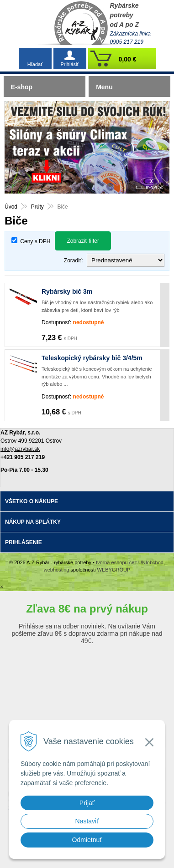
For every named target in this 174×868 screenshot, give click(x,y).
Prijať (87, 803)
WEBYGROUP (114, 570)
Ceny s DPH (35, 241)
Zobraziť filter (83, 241)
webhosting (57, 570)
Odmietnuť (87, 840)
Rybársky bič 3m (67, 291)
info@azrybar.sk (20, 449)
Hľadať (35, 64)
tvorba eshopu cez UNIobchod (130, 562)
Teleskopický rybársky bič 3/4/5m (92, 358)
